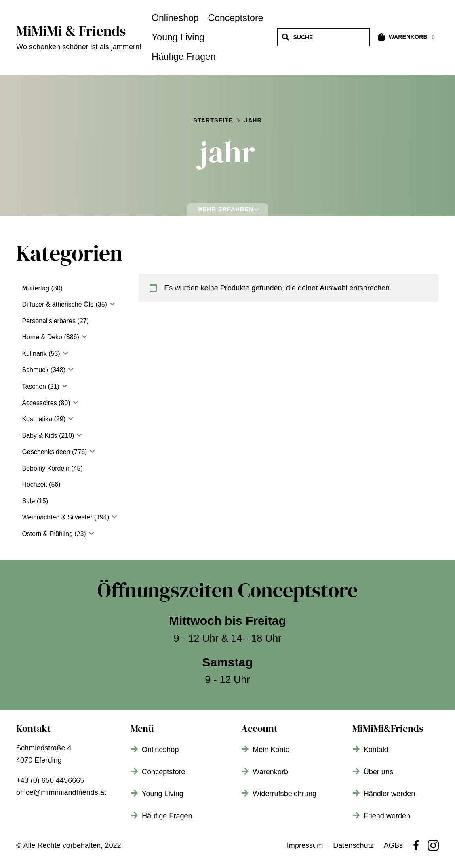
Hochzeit (34, 484)
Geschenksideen (46, 452)
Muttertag (36, 288)
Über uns (378, 772)
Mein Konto (271, 750)
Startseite (213, 120)
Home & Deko (42, 337)
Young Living (178, 37)
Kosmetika (37, 419)
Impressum (305, 845)
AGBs (393, 845)
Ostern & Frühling (47, 534)
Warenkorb (270, 772)
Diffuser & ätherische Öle (58, 304)
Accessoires (39, 403)
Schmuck (35, 370)
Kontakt (376, 750)
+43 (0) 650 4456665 (50, 780)
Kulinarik (34, 354)
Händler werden (390, 794)
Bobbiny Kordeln (45, 468)
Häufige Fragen (184, 57)
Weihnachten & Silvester (57, 517)
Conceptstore (236, 18)
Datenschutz (353, 845)
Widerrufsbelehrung (284, 794)
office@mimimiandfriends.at (61, 792)
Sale (28, 501)
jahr (253, 120)
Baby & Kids (39, 436)
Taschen (34, 386)
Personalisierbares (49, 321)
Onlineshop (175, 18)
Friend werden (387, 816)
